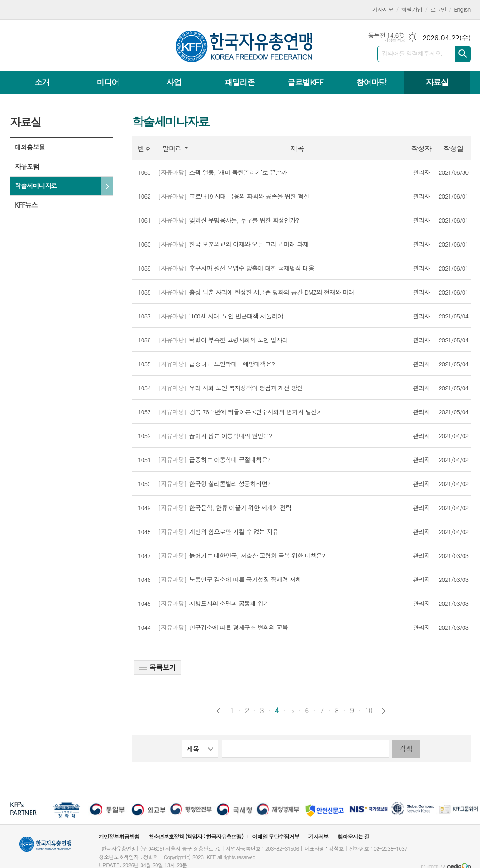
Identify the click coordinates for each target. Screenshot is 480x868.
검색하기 (463, 54)
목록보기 (157, 667)
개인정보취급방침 (119, 836)
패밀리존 (239, 82)
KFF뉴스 (26, 205)
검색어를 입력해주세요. (412, 53)
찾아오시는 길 (354, 836)
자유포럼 (27, 166)
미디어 (108, 82)
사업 (173, 82)
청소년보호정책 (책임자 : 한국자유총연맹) (196, 836)
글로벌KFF (305, 82)
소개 (42, 82)
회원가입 (412, 9)
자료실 (437, 82)
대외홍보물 (30, 147)
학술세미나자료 (36, 186)
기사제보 (383, 9)
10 (369, 710)
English (462, 9)
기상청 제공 (395, 40)
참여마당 (371, 82)
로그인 (438, 9)
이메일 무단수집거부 (275, 836)
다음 (383, 711)
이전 (219, 711)
